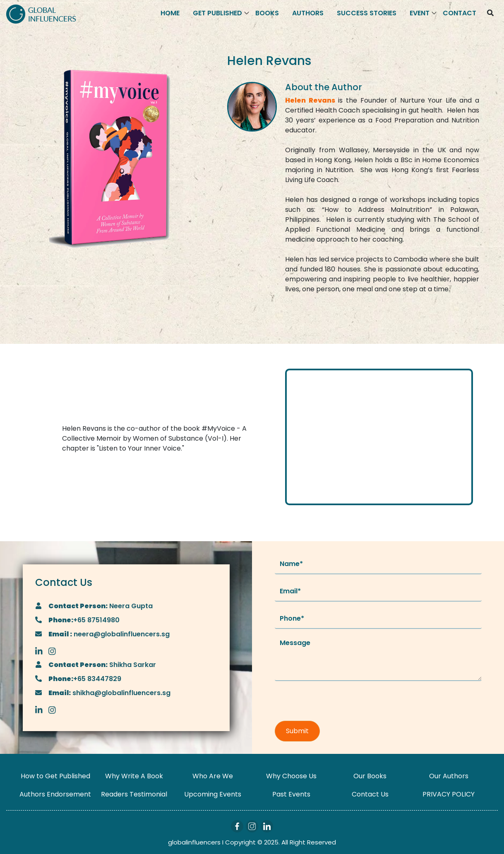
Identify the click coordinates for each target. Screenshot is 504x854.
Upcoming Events (213, 794)
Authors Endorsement (55, 794)
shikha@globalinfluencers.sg (121, 693)
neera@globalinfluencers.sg (121, 634)
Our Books (370, 776)
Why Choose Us (291, 776)
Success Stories (367, 13)
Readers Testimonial (134, 794)
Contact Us (370, 794)
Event (420, 13)
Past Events (291, 794)
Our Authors (449, 776)
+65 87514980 (96, 620)
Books (267, 13)
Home (170, 13)
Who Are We (213, 776)
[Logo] (41, 13)
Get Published (217, 13)
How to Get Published (55, 776)
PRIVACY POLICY (449, 794)
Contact (460, 13)
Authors (308, 13)
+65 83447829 (97, 679)
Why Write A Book (134, 776)
